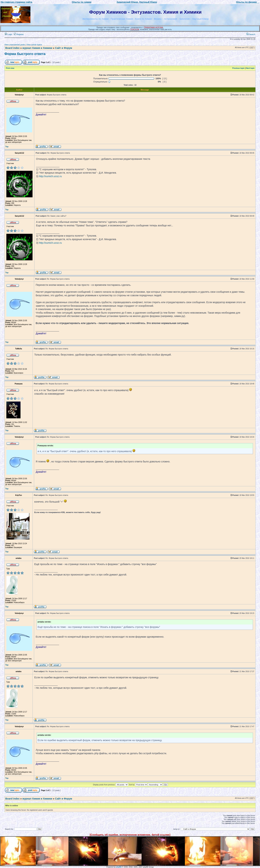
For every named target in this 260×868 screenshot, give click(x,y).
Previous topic (239, 68)
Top (7, 147)
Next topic (250, 68)
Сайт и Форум (64, 48)
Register (19, 34)
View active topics (34, 45)
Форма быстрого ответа (25, 54)
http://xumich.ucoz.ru (50, 176)
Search (251, 34)
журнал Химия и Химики (37, 48)
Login (8, 34)
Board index (12, 48)
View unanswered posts (15, 45)
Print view (10, 68)
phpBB (119, 867)
